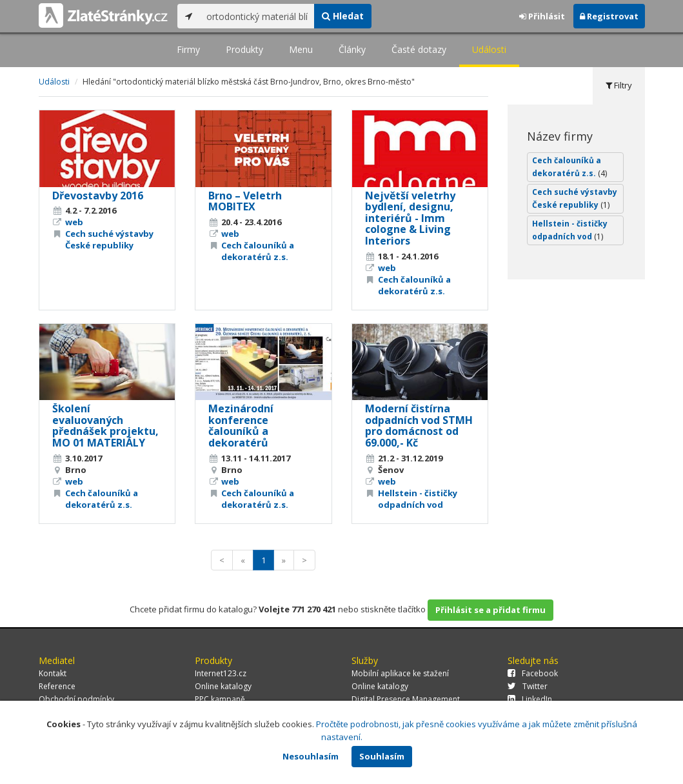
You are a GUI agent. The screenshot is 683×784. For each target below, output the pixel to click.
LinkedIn (530, 699)
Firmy (188, 49)
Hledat (343, 16)
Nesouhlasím (311, 756)
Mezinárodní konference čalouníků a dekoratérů (241, 426)
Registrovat (609, 16)
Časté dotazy (419, 49)
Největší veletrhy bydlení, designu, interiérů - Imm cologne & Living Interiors (410, 218)
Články (352, 49)
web (74, 222)
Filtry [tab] (619, 85)
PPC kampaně (220, 699)
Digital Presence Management (406, 699)
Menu (301, 49)
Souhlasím (382, 756)
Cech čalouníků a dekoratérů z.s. (258, 251)
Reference (57, 686)
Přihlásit (542, 16)
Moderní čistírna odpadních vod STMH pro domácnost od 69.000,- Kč (419, 426)
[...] (257, 16)
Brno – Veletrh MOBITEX (245, 201)
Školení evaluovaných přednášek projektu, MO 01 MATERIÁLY (105, 426)
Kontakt (53, 673)
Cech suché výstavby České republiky (109, 239)
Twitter (528, 686)
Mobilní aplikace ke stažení (400, 673)
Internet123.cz (221, 673)
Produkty (244, 49)
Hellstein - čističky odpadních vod (418, 499)
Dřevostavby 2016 (98, 196)
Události (489, 49)
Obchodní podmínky (76, 699)
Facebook (533, 673)
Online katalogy (223, 686)
